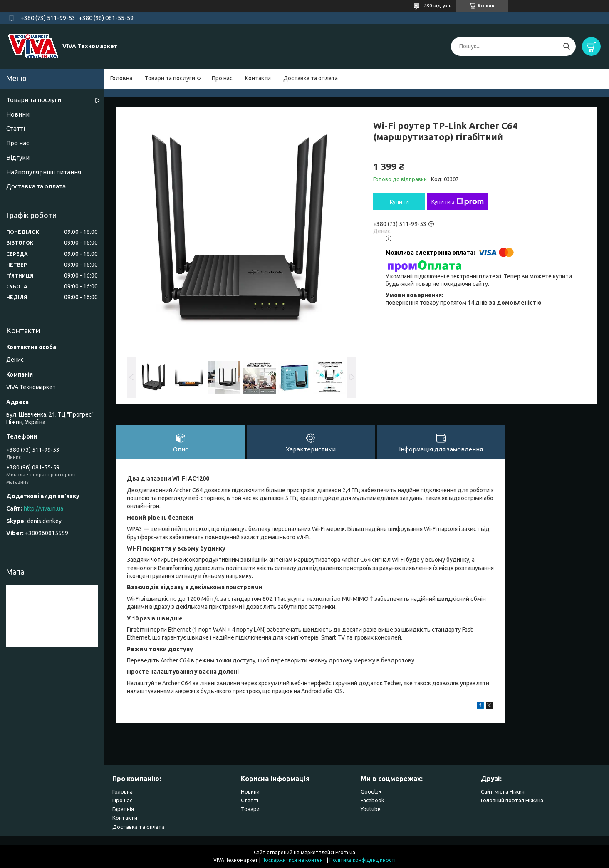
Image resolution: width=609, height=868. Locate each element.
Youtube (371, 809)
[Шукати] (566, 46)
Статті (16, 128)
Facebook (373, 800)
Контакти (258, 78)
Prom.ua (345, 852)
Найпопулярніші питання (44, 172)
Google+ (371, 791)
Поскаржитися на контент (294, 860)
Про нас (222, 78)
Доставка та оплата (311, 78)
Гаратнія (123, 809)
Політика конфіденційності (363, 860)
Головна (121, 78)
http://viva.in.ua (43, 508)
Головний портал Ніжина (512, 800)
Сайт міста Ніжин (503, 791)
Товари (250, 809)
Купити (399, 202)
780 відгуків (437, 6)
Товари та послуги (170, 78)
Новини (18, 114)
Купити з (458, 202)
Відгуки (18, 157)
